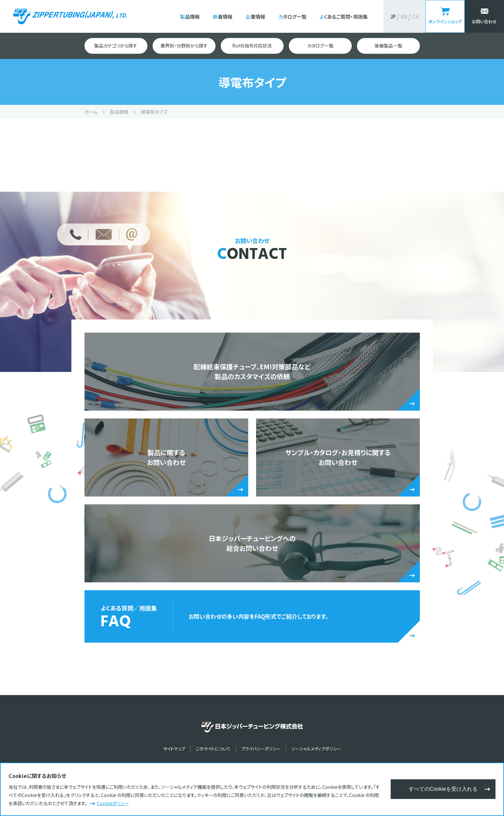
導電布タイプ (154, 112)
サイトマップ (174, 749)
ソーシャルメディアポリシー (316, 749)
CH (416, 17)
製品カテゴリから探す (116, 46)
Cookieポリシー (113, 803)
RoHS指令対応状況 (252, 46)
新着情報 (223, 17)
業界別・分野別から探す (184, 46)
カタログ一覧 (292, 17)
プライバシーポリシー (261, 749)
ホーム (91, 112)
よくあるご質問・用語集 (344, 17)
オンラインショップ (445, 21)
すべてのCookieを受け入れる (443, 789)
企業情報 (255, 17)
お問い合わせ (484, 21)
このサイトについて (213, 749)
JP (393, 17)
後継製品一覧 (388, 46)
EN (404, 17)
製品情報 (190, 17)
